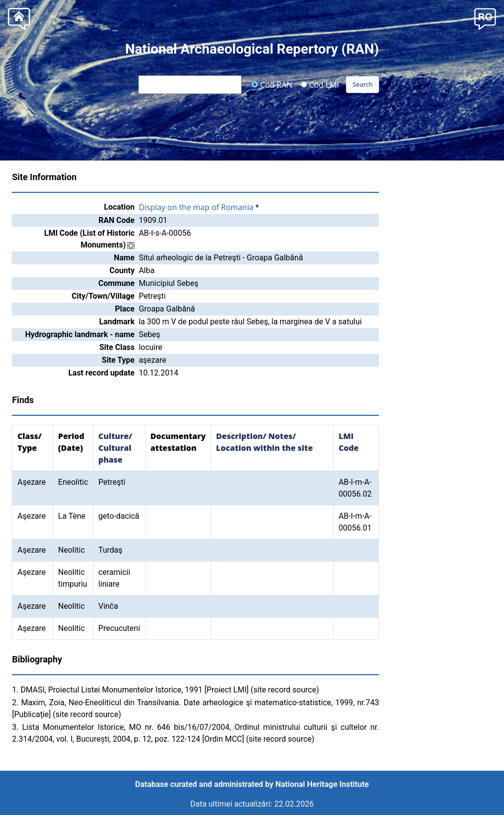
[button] (485, 18)
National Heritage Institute (322, 784)
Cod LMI (320, 84)
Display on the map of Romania (196, 207)
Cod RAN (272, 84)
